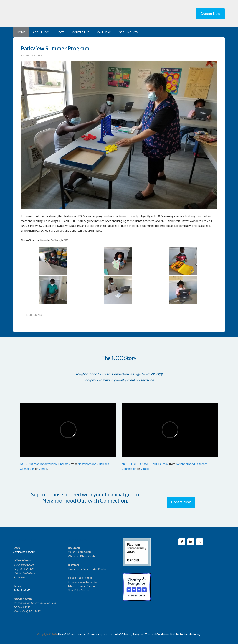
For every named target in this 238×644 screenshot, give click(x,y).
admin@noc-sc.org (24, 552)
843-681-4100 (22, 590)
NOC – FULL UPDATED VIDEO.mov (145, 464)
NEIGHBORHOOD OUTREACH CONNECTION (45, 13)
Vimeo (43, 468)
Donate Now (210, 14)
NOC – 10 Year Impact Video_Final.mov (45, 464)
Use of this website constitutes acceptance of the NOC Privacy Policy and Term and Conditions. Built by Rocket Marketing (129, 634)
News (38, 315)
